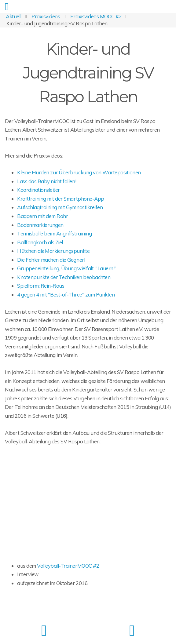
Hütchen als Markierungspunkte (53, 251)
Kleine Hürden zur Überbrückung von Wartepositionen (79, 172)
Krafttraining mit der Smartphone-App (61, 199)
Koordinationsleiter (38, 190)
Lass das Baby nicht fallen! (47, 181)
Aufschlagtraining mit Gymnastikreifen (60, 207)
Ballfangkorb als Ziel (40, 242)
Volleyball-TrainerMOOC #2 (68, 566)
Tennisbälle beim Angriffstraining (54, 233)
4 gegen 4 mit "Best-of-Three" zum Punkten (66, 295)
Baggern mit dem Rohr (42, 216)
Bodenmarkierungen (40, 225)
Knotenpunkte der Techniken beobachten (64, 277)
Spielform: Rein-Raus (41, 286)
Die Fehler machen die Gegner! (51, 260)
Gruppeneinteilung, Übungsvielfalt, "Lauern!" (67, 268)
